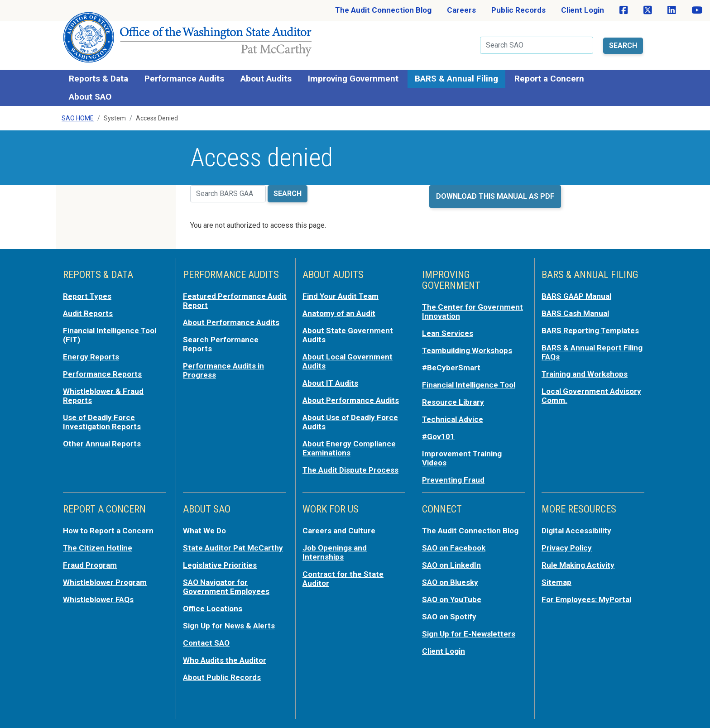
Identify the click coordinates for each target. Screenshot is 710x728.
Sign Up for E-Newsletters (469, 634)
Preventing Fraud (453, 480)
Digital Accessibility (576, 531)
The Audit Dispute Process (350, 470)
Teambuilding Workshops (467, 350)
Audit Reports (88, 313)
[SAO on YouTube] (697, 10)
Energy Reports (91, 357)
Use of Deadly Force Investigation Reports (102, 422)
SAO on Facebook (454, 548)
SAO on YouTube (452, 599)
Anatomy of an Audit (339, 313)
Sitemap (556, 582)
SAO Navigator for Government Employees (226, 587)
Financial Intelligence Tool (469, 385)
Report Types (87, 296)
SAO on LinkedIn (451, 565)
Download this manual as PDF (495, 196)
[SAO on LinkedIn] (672, 10)
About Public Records (222, 677)
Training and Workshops (585, 374)
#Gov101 (438, 436)
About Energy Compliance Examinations (349, 448)
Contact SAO (206, 643)
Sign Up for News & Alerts (229, 626)
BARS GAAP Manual (576, 296)
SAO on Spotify (449, 617)
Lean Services (448, 333)
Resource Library (453, 402)
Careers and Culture (339, 531)
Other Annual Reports (102, 444)
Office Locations (213, 608)
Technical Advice (453, 419)
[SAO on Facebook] (624, 10)
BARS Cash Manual (575, 313)
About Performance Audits (231, 322)
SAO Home (78, 118)
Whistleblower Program (105, 582)
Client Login (583, 10)
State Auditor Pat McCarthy (233, 548)
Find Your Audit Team (341, 296)
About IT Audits (330, 383)
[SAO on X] (648, 10)
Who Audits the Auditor (225, 660)
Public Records (518, 10)
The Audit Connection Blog (383, 10)
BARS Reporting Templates (590, 330)
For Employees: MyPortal (586, 599)
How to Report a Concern (108, 531)
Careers (461, 10)
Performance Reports (102, 374)
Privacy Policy (567, 548)
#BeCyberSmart (451, 368)
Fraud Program (90, 565)
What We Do (204, 531)
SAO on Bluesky (450, 582)
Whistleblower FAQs (98, 599)
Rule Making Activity (578, 565)
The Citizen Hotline (98, 548)
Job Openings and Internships (335, 552)
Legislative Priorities (220, 565)
